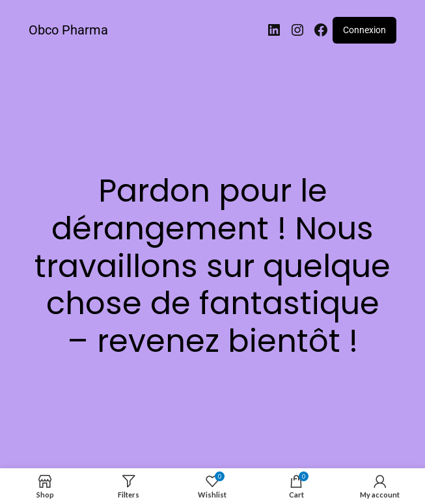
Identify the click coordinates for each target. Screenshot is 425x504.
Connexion (364, 30)
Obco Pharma (68, 30)
